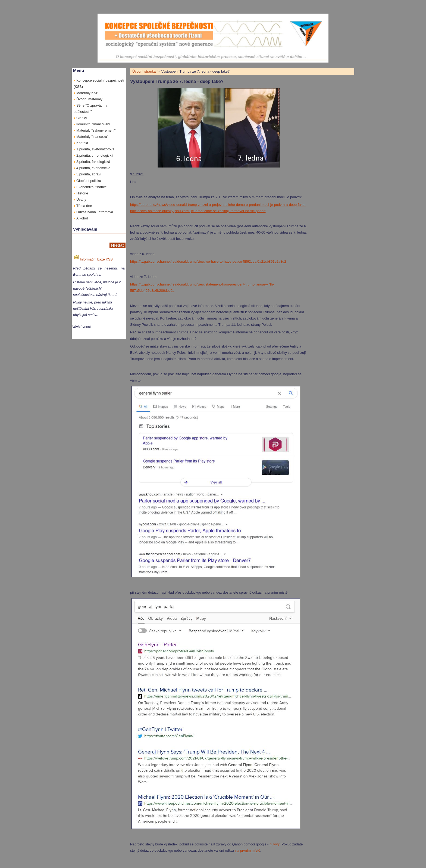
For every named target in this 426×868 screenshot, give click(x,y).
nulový (275, 844)
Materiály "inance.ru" (92, 137)
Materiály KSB (87, 93)
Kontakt (82, 143)
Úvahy (81, 199)
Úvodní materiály (89, 99)
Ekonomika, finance (92, 187)
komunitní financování (93, 124)
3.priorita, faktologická (93, 162)
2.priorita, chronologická (95, 155)
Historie (82, 193)
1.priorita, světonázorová (95, 149)
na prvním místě (248, 850)
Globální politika (89, 181)
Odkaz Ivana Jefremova (95, 212)
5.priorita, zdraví (89, 174)
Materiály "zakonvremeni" (96, 130)
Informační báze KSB (94, 259)
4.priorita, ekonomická (93, 168)
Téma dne (84, 206)
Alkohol (82, 218)
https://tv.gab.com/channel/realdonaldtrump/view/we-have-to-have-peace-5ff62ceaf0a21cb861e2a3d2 (208, 261)
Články (82, 118)
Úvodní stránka (144, 71)
